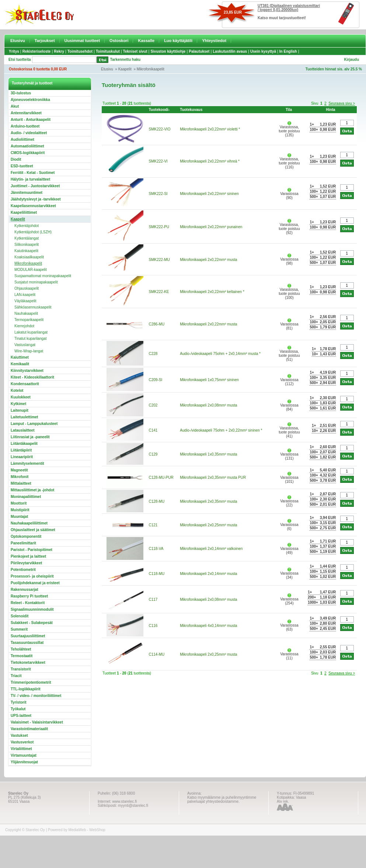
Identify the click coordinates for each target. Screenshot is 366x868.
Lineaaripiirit (22, 457)
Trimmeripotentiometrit (31, 682)
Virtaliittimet (21, 749)
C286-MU (157, 324)
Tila (289, 110)
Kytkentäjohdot (27, 226)
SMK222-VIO (160, 129)
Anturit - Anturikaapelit (31, 120)
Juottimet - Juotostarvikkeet (35, 186)
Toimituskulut (108, 51)
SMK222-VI (158, 161)
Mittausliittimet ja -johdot (32, 490)
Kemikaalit (20, 364)
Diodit (16, 159)
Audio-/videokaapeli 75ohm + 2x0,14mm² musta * (220, 354)
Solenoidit (20, 616)
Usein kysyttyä (263, 51)
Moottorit (19, 503)
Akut (15, 106)
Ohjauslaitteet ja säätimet (33, 530)
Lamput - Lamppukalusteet (34, 424)
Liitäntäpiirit (21, 450)
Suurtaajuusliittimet (28, 636)
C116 (153, 626)
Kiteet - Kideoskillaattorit (32, 377)
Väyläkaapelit (25, 301)
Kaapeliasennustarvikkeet (33, 206)
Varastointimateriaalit (29, 729)
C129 (153, 454)
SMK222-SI (158, 194)
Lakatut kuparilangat (31, 332)
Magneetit (19, 470)
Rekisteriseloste (37, 51)
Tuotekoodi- (159, 110)
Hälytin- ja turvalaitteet (30, 179)
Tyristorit (19, 702)
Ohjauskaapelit (27, 288)
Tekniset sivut (135, 51)
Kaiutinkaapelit (26, 251)
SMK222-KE (159, 292)
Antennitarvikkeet (26, 113)
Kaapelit (125, 69)
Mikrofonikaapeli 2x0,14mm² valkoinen (211, 549)
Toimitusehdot (80, 51)
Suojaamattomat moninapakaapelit (43, 276)
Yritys (14, 51)
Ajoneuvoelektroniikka (30, 100)
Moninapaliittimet (26, 497)
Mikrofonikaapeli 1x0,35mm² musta (208, 454)
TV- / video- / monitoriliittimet (36, 696)
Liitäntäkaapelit (24, 444)
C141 (153, 430)
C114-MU (157, 654)
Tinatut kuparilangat (30, 339)
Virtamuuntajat (24, 755)
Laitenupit (20, 410)
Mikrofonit (20, 477)
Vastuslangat (25, 345)
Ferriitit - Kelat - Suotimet (33, 173)
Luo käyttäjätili (178, 41)
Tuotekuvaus (191, 110)
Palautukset (199, 51)
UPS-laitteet (21, 716)
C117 (153, 599)
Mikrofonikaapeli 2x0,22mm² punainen (211, 227)
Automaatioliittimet (27, 146)
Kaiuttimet (20, 357)
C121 (153, 525)
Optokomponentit (26, 536)
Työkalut (18, 709)
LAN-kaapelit (25, 295)
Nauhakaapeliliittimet (29, 523)
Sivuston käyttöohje (168, 51)
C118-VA (156, 549)
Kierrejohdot (24, 326)
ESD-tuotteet (22, 166)
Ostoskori (119, 41)
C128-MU (157, 501)
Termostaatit (22, 656)
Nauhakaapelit (26, 313)
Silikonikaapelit (27, 245)
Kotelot (17, 391)
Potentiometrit (23, 570)
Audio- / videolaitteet (29, 133)
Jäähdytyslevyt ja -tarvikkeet (36, 199)
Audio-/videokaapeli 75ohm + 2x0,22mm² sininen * (221, 430)
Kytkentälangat (27, 238)
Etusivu (18, 41)
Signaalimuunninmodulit (32, 609)
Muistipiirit (20, 510)
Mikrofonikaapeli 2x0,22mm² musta (208, 260)
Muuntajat (19, 517)
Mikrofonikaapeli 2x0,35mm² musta (208, 501)
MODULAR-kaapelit (31, 270)
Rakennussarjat (24, 590)
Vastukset (19, 735)
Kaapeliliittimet (24, 212)
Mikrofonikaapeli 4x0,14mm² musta (208, 626)
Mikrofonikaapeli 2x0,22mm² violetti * (210, 129)
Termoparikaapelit (29, 320)
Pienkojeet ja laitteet (28, 556)
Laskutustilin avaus (230, 51)
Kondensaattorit (25, 384)
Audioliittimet (22, 140)
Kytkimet (18, 404)
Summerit (19, 629)
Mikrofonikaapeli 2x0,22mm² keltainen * (212, 292)
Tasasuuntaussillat (27, 643)
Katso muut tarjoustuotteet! (282, 18)
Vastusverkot (22, 742)
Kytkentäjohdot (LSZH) (33, 232)
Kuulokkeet (21, 397)
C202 (153, 405)
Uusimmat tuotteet (82, 41)
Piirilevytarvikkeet (26, 563)
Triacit (16, 676)
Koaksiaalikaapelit (29, 257)
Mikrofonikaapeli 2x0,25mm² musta (208, 525)
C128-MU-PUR (161, 477)
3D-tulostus (21, 93)
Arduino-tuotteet (25, 126)
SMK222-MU (159, 260)
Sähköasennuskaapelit (33, 307)
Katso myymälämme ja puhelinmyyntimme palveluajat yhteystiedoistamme (222, 799)
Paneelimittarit (23, 543)
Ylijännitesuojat (24, 762)
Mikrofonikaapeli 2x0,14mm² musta (208, 574)
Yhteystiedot (214, 41)
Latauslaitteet (22, 430)
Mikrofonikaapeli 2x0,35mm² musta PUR (213, 477)
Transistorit (21, 669)
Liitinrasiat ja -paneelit (30, 437)
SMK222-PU (159, 227)
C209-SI (156, 380)
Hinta (330, 110)
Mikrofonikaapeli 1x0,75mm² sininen (209, 380)
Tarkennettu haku (126, 60)
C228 (153, 354)
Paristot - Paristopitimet (32, 550)
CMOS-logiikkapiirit (28, 153)
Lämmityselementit (27, 463)
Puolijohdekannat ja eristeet (35, 583)
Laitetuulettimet (24, 417)
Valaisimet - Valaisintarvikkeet (37, 722)
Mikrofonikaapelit (151, 69)
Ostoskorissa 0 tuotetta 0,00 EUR (38, 69)
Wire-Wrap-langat (29, 351)
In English (288, 51)
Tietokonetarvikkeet (28, 663)
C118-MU (157, 574)
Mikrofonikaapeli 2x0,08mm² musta (208, 405)
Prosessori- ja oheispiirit (32, 576)
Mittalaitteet (21, 483)
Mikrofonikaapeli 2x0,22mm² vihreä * (210, 161)
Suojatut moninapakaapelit (36, 282)
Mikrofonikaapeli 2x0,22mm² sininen (209, 194)
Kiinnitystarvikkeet (27, 371)
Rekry (59, 51)
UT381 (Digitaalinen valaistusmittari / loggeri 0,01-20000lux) (289, 8)
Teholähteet (21, 649)
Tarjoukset (45, 41)
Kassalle (146, 41)
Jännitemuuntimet (27, 193)
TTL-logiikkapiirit (26, 689)
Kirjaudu (351, 60)
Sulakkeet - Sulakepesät (32, 623)
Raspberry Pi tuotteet (29, 596)
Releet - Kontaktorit (28, 603)
